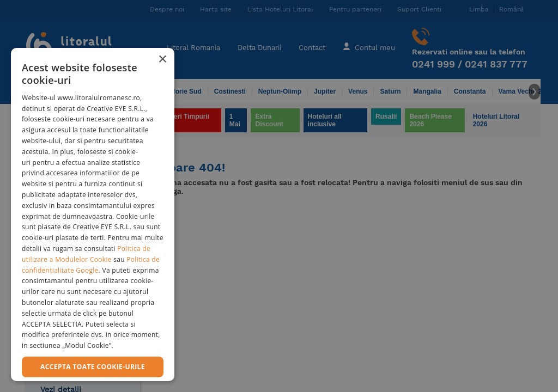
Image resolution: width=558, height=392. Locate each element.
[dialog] (93, 215)
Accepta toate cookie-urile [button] (93, 367)
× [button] (162, 60)
